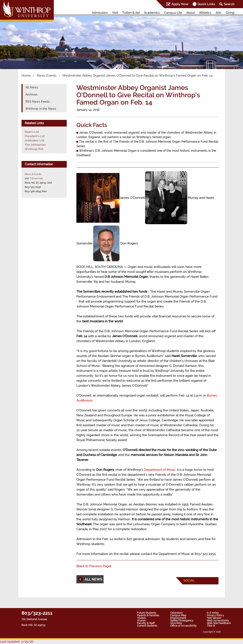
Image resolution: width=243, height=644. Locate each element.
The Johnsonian (35, 145)
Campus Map (178, 615)
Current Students (147, 626)
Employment (178, 618)
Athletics (205, 13)
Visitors (142, 618)
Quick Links (206, 4)
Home (26, 76)
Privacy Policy (215, 615)
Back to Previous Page (94, 566)
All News (32, 87)
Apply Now (180, 4)
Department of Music (160, 470)
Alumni (141, 621)
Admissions (100, 13)
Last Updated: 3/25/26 (17, 642)
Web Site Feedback (219, 623)
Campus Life (173, 13)
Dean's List (32, 132)
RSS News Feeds (38, 102)
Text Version (214, 618)
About (190, 13)
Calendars (176, 613)
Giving (230, 13)
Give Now (176, 623)
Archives (31, 94)
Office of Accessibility (183, 626)
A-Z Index (213, 613)
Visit (115, 13)
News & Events (33, 174)
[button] (18, 38)
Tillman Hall (36, 178)
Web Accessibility (218, 621)
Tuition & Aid (131, 13)
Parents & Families (148, 615)
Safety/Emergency (182, 621)
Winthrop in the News (41, 109)
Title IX (211, 626)
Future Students (147, 613)
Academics (152, 13)
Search (229, 4)
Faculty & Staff (146, 623)
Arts (218, 13)
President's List (35, 136)
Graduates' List (35, 140)
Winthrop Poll (34, 149)
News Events (47, 76)
